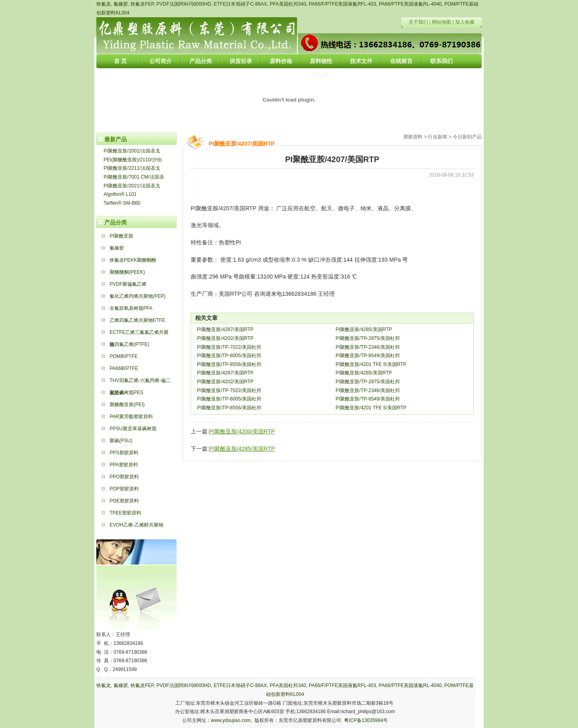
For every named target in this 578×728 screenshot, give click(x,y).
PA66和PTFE (124, 368)
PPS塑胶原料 (124, 453)
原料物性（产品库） (321, 63)
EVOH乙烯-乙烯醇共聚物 (136, 525)
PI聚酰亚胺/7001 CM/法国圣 (134, 177)
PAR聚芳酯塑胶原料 (131, 417)
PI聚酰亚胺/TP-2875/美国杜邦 (368, 338)
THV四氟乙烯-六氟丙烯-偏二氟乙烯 (140, 382)
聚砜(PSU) (121, 441)
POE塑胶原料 (124, 501)
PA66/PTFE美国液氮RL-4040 (410, 4)
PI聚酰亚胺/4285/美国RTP (364, 329)
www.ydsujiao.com (231, 720)
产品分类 (201, 61)
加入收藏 (465, 22)
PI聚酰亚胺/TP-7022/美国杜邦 (229, 347)
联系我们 (442, 61)
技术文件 (361, 61)
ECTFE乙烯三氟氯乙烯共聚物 (139, 334)
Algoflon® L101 (120, 194)
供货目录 (241, 61)
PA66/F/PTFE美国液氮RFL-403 (342, 4)
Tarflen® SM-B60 (122, 203)
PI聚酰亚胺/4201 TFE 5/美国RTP (371, 364)
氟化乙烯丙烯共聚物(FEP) (137, 296)
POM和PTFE (124, 356)
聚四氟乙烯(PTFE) (129, 344)
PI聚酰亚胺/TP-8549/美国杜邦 (368, 356)
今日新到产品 (467, 137)
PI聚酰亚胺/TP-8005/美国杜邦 (229, 356)
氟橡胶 (121, 4)
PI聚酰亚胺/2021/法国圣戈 (132, 186)
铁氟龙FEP (142, 4)
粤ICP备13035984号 (366, 720)
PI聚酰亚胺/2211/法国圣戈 (132, 168)
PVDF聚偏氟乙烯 (128, 284)
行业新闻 (438, 137)
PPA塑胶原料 (124, 465)
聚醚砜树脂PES (126, 392)
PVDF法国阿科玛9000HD (184, 4)
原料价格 (281, 61)
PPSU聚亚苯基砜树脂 (133, 429)
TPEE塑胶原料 (125, 513)
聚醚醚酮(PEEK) (127, 272)
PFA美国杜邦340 (288, 4)
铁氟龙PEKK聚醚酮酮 (133, 260)
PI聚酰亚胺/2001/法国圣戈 (132, 151)
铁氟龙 (104, 4)
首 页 (120, 61)
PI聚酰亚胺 (121, 236)
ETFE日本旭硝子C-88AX (241, 4)
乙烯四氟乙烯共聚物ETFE (137, 320)
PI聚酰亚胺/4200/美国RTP (242, 431)
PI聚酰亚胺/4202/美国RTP (225, 338)
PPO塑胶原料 (124, 477)
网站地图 (442, 22)
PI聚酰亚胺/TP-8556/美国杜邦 (229, 364)
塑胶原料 (413, 137)
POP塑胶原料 (124, 489)
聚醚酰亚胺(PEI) (127, 405)
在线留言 (401, 61)
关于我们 (418, 22)
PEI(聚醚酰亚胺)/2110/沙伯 (133, 160)
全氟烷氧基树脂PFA (131, 308)
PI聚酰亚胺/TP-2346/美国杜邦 (368, 347)
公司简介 (161, 61)
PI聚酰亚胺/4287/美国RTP (225, 329)
